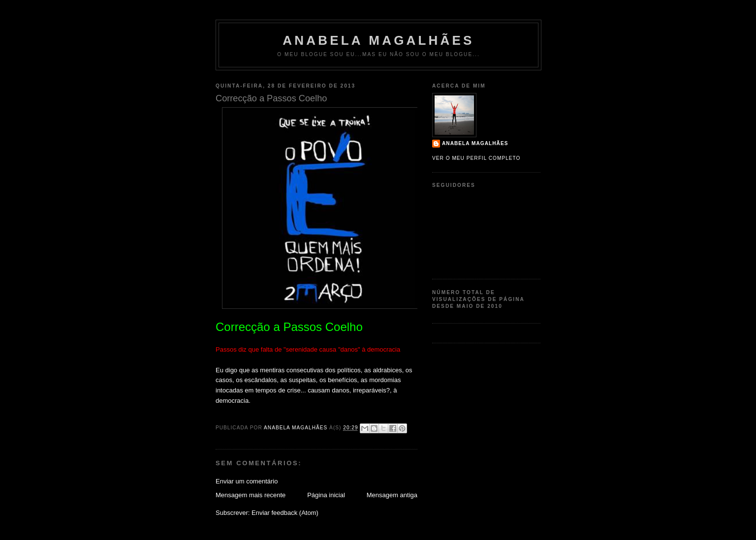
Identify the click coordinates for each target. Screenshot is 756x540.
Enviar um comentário (247, 481)
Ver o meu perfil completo (476, 158)
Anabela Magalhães (378, 40)
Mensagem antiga (392, 495)
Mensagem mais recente (251, 495)
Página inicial (326, 495)
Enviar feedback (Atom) (285, 513)
